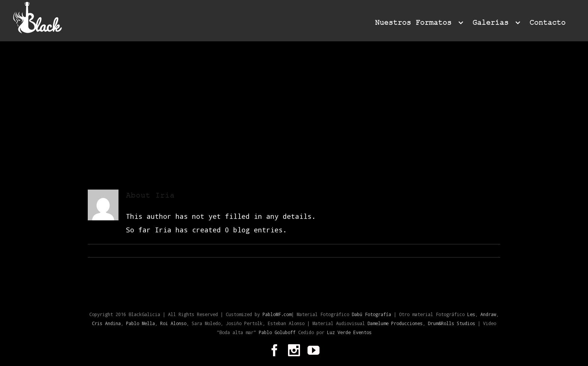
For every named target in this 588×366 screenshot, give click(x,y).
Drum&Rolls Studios (451, 323)
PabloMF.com (277, 314)
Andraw (488, 314)
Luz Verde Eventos (349, 332)
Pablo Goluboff (278, 332)
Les (471, 314)
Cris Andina (106, 323)
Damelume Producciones (395, 323)
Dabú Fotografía (371, 314)
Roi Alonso (173, 323)
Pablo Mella (140, 323)
